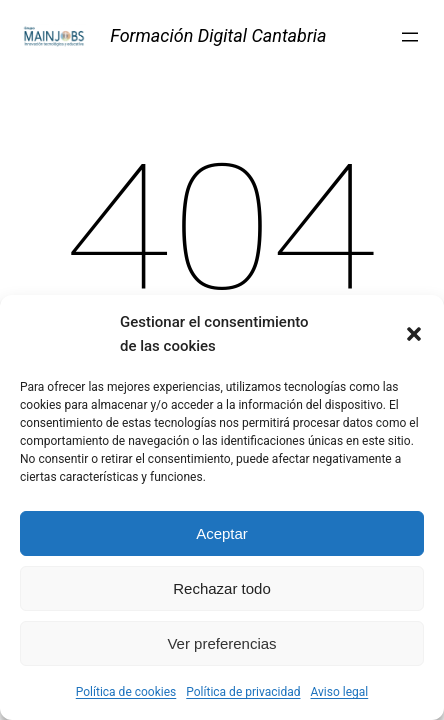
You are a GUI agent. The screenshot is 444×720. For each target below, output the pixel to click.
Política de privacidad (243, 692)
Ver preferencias (221, 643)
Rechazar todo (222, 588)
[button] (414, 334)
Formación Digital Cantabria (218, 35)
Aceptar (222, 533)
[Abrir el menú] (410, 37)
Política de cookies (126, 692)
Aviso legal (339, 692)
